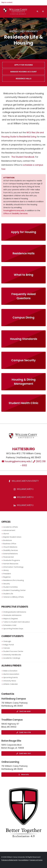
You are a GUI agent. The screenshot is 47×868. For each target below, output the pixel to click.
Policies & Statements (9, 860)
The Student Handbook (23, 157)
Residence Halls (24, 79)
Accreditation (24, 860)
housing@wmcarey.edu (14, 211)
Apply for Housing (24, 232)
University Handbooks (12, 655)
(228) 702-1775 (23, 732)
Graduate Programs (12, 560)
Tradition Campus (12, 720)
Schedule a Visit (10, 625)
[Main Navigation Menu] (43, 11)
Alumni (6, 534)
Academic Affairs (11, 527)
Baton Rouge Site (11, 741)
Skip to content (7, 2)
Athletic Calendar (11, 684)
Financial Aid (8, 557)
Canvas (7, 648)
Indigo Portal (9, 645)
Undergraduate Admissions (15, 612)
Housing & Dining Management (24, 382)
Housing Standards (24, 339)
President (7, 574)
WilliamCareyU (24, 497)
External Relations (11, 554)
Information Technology (13, 567)
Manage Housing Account (23, 72)
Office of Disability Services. (16, 213)
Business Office (10, 544)
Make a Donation (10, 671)
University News (10, 681)
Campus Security (23, 360)
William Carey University (23, 31)
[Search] (37, 11)
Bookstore (8, 540)
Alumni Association (11, 674)
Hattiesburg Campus (14, 699)
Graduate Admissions (12, 615)
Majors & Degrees (11, 619)
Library (6, 570)
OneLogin (7, 641)
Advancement (9, 530)
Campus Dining (23, 318)
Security (7, 584)
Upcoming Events (11, 677)
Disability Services (11, 550)
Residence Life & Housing (14, 580)
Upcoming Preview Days (13, 629)
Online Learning (10, 762)
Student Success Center (13, 651)
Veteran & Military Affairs (14, 597)
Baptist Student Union (12, 537)
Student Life (8, 594)
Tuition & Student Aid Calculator (17, 622)
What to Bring (24, 275)
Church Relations (10, 547)
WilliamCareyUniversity (24, 481)
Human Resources (11, 564)
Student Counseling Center (14, 590)
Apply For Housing (24, 65)
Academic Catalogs (12, 658)
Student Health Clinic (24, 403)
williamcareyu (24, 489)
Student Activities (11, 587)
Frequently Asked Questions (23, 296)
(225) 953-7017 (23, 753)
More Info (24, 774)
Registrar (7, 577)
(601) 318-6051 (24, 711)
